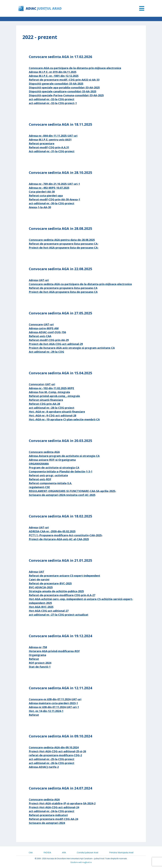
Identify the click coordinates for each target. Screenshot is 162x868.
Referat (34, 659)
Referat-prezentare (42, 143)
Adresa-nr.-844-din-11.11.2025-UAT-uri (53, 136)
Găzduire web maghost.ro (81, 862)
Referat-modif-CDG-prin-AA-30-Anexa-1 (54, 199)
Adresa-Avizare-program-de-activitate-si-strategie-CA (64, 456)
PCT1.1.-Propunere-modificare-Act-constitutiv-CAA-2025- (66, 535)
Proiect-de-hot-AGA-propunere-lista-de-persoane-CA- (64, 248)
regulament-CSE (39, 487)
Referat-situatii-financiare (46, 400)
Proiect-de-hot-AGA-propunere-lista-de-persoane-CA (63, 292)
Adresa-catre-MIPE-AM (44, 328)
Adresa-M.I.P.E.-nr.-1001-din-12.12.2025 (54, 76)
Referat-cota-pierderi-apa (46, 196)
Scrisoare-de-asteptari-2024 (47, 823)
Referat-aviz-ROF (40, 479)
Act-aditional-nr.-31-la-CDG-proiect (52, 151)
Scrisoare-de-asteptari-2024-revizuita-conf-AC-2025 (62, 495)
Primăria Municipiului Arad (121, 852)
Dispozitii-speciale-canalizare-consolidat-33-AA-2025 (63, 91)
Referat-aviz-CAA (40, 336)
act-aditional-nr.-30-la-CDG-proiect (52, 203)
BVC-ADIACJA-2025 (41, 587)
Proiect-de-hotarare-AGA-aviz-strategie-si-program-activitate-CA (72, 348)
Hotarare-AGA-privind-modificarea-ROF (54, 651)
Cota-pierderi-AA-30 (42, 192)
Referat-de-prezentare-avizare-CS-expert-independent (64, 576)
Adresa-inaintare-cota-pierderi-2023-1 (53, 703)
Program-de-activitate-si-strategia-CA (54, 468)
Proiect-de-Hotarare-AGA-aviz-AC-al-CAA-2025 (59, 539)
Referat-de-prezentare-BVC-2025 (50, 583)
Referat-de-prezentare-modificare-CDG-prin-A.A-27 (62, 595)
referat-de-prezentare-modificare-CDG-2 (55, 755)
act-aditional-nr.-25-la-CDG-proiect (52, 759)
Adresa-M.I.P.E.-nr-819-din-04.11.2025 (53, 72)
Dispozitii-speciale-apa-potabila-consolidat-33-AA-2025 (64, 87)
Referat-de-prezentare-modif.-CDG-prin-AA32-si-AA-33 (64, 80)
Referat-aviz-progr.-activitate (48, 475)
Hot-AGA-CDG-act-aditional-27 (49, 611)
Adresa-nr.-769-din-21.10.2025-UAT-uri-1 (54, 184)
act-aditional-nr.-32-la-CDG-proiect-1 (53, 103)
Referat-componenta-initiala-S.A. (50, 483)
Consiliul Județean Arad (88, 852)
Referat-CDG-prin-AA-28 (44, 404)
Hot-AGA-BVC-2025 (41, 607)
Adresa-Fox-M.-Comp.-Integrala (49, 392)
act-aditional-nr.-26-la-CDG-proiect (52, 763)
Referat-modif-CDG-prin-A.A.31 (49, 147)
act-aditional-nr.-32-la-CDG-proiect (52, 99)
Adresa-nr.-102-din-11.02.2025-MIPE (51, 388)
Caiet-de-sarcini (39, 579)
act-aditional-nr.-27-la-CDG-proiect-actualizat (59, 615)
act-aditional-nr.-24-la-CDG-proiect (52, 811)
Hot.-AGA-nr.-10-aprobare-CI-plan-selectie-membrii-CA (64, 419)
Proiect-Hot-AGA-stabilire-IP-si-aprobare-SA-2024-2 (62, 803)
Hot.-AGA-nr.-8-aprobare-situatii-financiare (57, 412)
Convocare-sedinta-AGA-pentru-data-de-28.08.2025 (62, 240)
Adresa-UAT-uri (39, 280)
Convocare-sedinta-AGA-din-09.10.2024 (54, 747)
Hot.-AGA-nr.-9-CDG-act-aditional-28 (53, 415)
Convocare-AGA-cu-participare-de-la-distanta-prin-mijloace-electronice (75, 68)
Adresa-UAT (37, 572)
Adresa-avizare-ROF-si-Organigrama (52, 460)
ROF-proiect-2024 (40, 663)
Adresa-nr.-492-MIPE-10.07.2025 (49, 188)
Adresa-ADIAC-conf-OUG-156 (47, 332)
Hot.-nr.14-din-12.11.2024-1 (46, 711)
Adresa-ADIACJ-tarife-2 (44, 767)
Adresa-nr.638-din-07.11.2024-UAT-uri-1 (54, 707)
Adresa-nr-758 (38, 647)
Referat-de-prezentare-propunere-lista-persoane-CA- (64, 244)
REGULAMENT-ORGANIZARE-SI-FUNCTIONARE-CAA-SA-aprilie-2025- (72, 491)
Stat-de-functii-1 (40, 667)
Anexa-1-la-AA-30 (40, 207)
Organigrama (38, 655)
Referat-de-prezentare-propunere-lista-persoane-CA (63, 288)
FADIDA (47, 852)
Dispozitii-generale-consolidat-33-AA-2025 (56, 84)
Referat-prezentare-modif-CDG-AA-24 (53, 819)
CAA (31, 852)
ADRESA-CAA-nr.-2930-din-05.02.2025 (52, 531)
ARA (64, 852)
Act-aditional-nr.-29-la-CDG (46, 352)
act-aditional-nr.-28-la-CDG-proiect (52, 408)
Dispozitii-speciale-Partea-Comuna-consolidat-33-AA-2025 (66, 95)
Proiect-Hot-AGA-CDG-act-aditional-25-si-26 (57, 751)
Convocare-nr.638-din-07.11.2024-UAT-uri (55, 699)
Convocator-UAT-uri (42, 384)
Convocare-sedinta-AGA (44, 452)
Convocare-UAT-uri (41, 324)
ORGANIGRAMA (39, 464)
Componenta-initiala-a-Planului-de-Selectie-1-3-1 (61, 471)
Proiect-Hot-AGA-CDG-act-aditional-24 (54, 807)
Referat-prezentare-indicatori (48, 815)
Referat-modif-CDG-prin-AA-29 (49, 340)
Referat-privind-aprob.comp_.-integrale (54, 396)
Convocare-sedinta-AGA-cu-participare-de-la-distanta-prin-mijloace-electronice (80, 284)
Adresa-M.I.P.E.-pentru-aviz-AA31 (50, 140)
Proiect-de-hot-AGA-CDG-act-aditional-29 (56, 344)
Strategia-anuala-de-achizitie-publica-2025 (56, 591)
